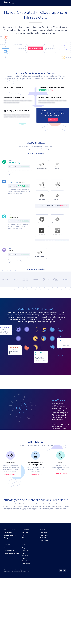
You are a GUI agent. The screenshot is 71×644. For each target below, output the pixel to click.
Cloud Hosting (13, 182)
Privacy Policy (18, 570)
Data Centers (44, 535)
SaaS (10, 217)
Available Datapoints (10, 535)
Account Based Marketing (11, 553)
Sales (24, 535)
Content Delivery (14, 163)
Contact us (25, 551)
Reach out (53, 120)
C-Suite (24, 538)
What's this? (54, 90)
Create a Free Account (61, 240)
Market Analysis (9, 548)
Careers (24, 558)
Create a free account (11, 474)
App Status (25, 556)
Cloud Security (44, 541)
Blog (23, 548)
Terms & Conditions (9, 570)
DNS (10, 251)
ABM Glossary (26, 564)
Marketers (25, 533)
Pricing (6, 538)
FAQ (23, 553)
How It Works (8, 533)
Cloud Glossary (26, 561)
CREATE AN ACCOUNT (35, 48)
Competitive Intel (9, 551)
